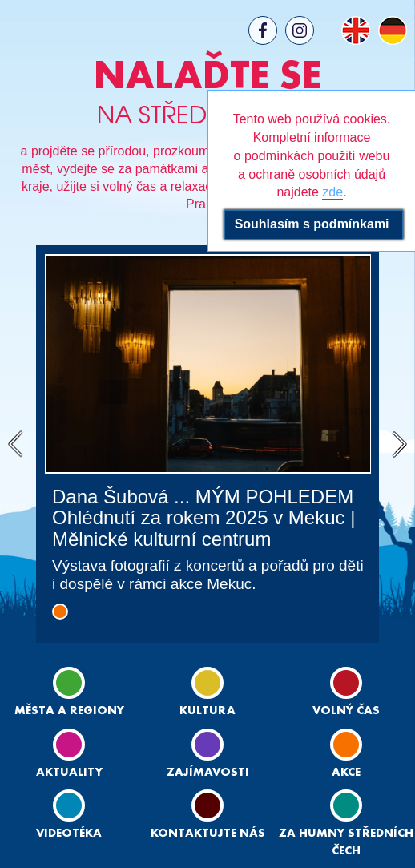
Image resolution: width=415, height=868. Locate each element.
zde (332, 192)
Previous (16, 444)
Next (399, 444)
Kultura (207, 692)
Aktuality (69, 753)
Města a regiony (69, 692)
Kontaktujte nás (208, 814)
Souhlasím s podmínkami (314, 224)
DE (393, 30)
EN (356, 30)
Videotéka (69, 814)
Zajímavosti (208, 753)
